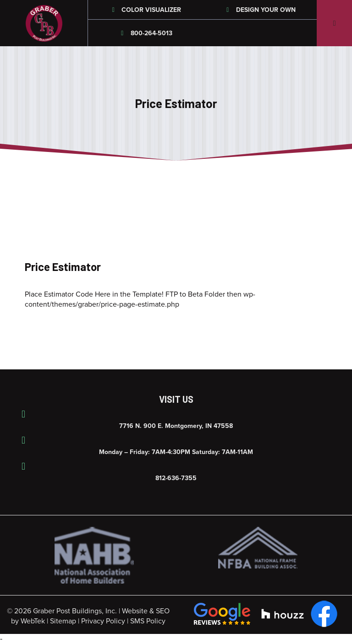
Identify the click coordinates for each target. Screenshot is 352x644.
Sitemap (63, 621)
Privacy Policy (103, 621)
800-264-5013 (145, 33)
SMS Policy (148, 621)
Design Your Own (260, 10)
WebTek (33, 621)
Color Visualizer (146, 10)
